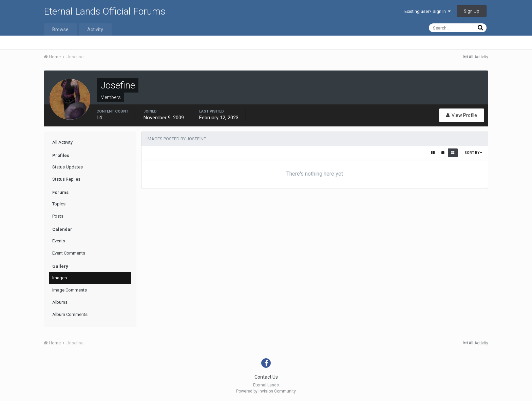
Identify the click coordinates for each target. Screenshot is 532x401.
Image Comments (70, 290)
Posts (58, 216)
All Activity (62, 142)
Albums (60, 302)
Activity (95, 29)
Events (59, 241)
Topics (59, 204)
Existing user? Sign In (427, 11)
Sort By (473, 153)
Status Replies (66, 179)
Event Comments (69, 253)
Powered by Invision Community (266, 391)
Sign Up (472, 11)
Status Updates (68, 167)
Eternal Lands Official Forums (104, 11)
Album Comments (70, 314)
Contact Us (266, 377)
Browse (60, 29)
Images (60, 278)
